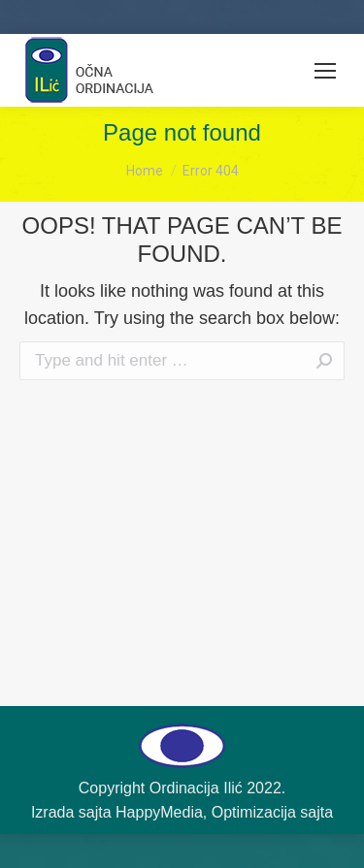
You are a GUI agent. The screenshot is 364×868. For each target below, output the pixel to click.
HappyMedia (159, 812)
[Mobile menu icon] (325, 71)
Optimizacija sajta (272, 812)
